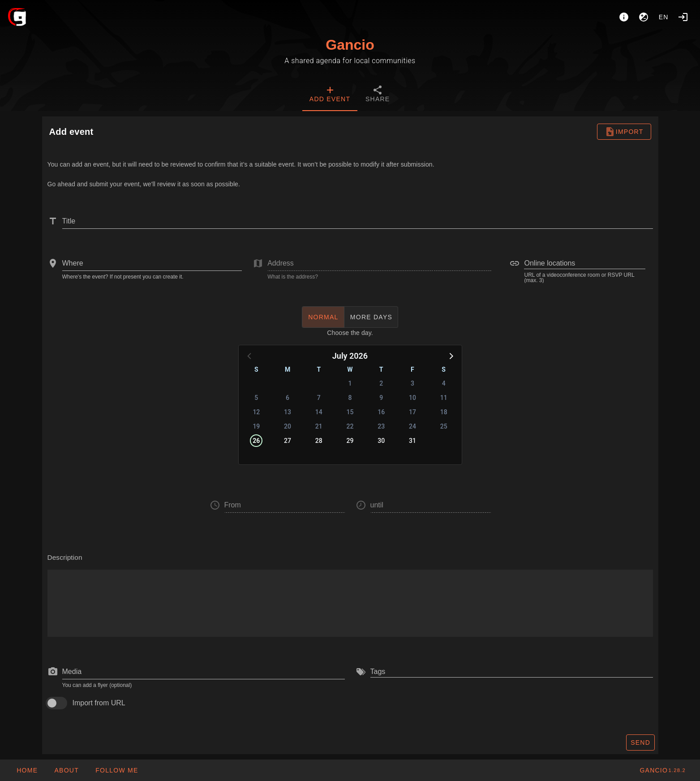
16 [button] (381, 412)
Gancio (350, 45)
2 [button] (381, 383)
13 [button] (288, 412)
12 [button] (256, 412)
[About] (624, 17)
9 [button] (381, 398)
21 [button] (319, 426)
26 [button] (256, 441)
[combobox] (152, 263)
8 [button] (350, 398)
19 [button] (256, 426)
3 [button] (412, 383)
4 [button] (444, 383)
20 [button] (288, 426)
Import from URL (99, 703)
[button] (451, 356)
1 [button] (350, 383)
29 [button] (350, 441)
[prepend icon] (53, 672)
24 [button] (412, 426)
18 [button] (444, 412)
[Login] (683, 17)
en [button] (664, 17)
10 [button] (412, 398)
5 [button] (256, 398)
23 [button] (381, 426)
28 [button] (319, 441)
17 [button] (412, 412)
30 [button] (381, 441)
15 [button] (350, 412)
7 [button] (319, 398)
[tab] (330, 95)
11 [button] (444, 398)
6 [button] (288, 398)
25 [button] (444, 426)
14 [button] (319, 412)
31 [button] (412, 441)
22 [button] (350, 426)
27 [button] (288, 441)
